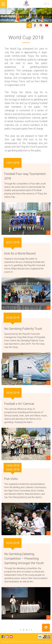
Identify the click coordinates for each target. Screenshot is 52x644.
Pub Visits (11, 479)
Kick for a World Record (20, 253)
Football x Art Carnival (19, 404)
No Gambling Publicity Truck (23, 329)
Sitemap (47, 642)
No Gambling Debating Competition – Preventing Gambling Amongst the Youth (24, 559)
